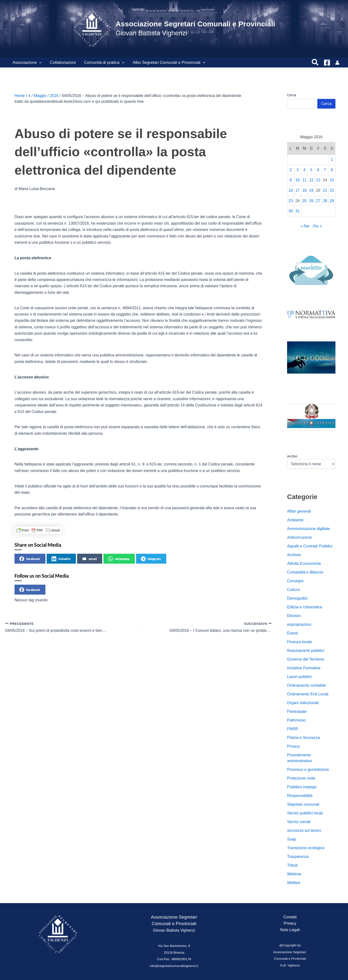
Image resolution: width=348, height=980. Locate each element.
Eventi (292, 633)
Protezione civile (301, 778)
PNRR (293, 729)
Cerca (292, 95)
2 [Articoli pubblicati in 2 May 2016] (291, 170)
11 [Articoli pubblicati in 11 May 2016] (304, 180)
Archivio (294, 555)
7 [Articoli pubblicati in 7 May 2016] (325, 170)
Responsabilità (300, 796)
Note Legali (290, 930)
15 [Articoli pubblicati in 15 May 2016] (332, 180)
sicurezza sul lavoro (304, 830)
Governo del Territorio (306, 659)
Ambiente (295, 520)
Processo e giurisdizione (308, 770)
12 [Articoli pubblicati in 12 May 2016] (311, 180)
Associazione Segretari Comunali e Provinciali (195, 24)
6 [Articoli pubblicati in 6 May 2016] (318, 170)
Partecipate (297, 711)
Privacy (293, 746)
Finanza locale (300, 642)
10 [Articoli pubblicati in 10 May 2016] (297, 180)
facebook (30, 559)
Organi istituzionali (303, 703)
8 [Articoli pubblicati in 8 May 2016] (332, 170)
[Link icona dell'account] (337, 63)
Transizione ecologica (306, 848)
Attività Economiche (304, 564)
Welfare (294, 883)
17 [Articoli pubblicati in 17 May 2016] (297, 190)
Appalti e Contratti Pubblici (310, 546)
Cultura (293, 590)
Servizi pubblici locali (305, 813)
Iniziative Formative (304, 668)
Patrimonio (296, 720)
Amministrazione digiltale (308, 529)
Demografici (297, 598)
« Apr (305, 226)
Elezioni (294, 616)
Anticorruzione (299, 537)
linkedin (61, 559)
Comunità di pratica (104, 63)
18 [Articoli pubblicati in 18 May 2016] (304, 190)
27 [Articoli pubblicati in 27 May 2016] (318, 201)
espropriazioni (299, 624)
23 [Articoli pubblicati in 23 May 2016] (291, 201)
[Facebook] (327, 63)
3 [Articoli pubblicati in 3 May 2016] (298, 170)
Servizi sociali (299, 822)
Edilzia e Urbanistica (305, 607)
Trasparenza (298, 857)
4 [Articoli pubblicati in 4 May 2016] (304, 170)
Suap (292, 839)
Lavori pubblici (299, 677)
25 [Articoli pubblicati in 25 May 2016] (304, 201)
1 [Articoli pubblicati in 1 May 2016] (332, 159)
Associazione (27, 63)
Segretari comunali (303, 804)
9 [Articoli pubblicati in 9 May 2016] (291, 180)
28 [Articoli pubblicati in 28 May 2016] (325, 201)
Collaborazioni (63, 63)
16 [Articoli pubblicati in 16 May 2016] (291, 190)
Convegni (295, 581)
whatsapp (119, 559)
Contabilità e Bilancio (305, 572)
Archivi (292, 456)
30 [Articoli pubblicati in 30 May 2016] (291, 211)
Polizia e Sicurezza (303, 738)
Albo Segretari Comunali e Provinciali (169, 63)
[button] (39, 63)
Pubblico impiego (302, 787)
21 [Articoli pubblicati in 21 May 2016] (325, 190)
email (89, 559)
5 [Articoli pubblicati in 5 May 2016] (311, 170)
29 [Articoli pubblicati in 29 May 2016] (332, 201)
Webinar (294, 874)
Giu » (317, 226)
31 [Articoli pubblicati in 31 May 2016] (297, 211)
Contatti (290, 917)
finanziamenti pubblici (306, 651)
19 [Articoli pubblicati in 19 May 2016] (311, 190)
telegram (151, 559)
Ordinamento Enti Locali (308, 694)
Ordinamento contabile (307, 685)
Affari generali (299, 511)
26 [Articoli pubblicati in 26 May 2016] (311, 201)
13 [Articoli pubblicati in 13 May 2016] (318, 180)
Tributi (292, 865)
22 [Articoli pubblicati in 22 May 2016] (332, 190)
